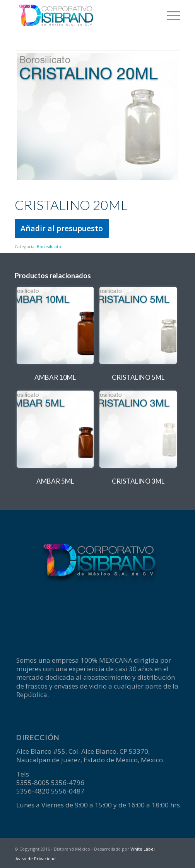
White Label (143, 849)
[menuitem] (170, 15)
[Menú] (170, 15)
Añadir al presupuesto (62, 228)
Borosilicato (49, 246)
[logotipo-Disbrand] (81, 15)
